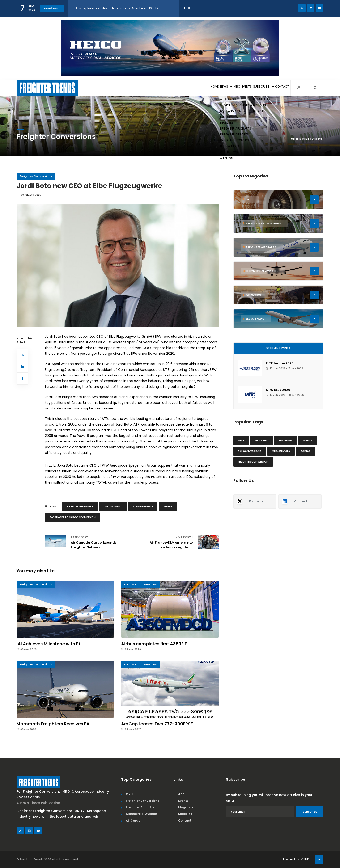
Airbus (168, 507)
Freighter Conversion (253, 462)
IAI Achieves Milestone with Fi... (50, 644)
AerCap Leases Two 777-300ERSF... (158, 724)
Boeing (305, 451)
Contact (276, 88)
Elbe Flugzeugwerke (80, 507)
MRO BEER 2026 (278, 390)
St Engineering (143, 507)
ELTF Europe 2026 (280, 363)
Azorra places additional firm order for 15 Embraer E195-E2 (117, 8)
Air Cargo (133, 820)
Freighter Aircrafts (140, 807)
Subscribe (246, 88)
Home (160, 88)
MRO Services (281, 451)
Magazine (186, 807)
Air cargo (261, 440)
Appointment (113, 507)
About (183, 794)
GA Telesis (286, 440)
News (181, 88)
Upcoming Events (278, 348)
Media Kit (185, 814)
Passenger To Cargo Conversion (73, 517)
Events (219, 88)
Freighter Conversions (36, 176)
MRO (200, 88)
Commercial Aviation (142, 814)
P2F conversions (250, 451)
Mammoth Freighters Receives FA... (54, 724)
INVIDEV (305, 859)
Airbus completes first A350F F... (155, 644)
